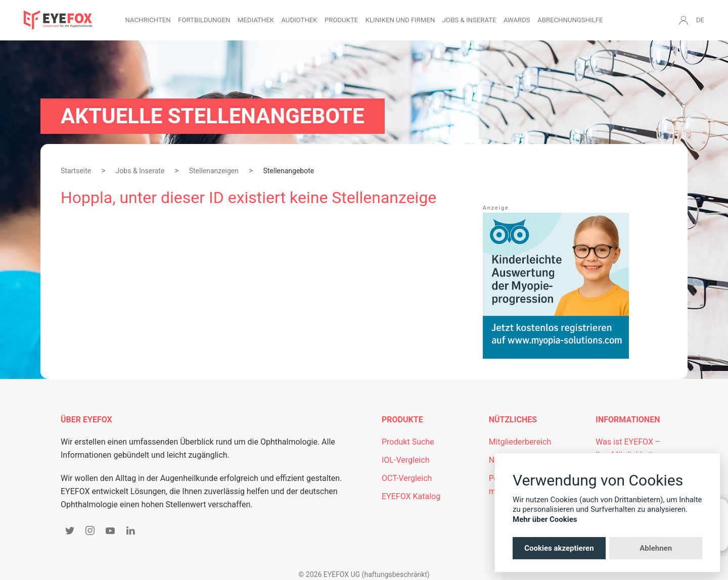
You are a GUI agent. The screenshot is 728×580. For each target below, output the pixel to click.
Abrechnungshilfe (570, 20)
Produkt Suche (408, 442)
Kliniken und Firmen (400, 20)
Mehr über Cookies (545, 519)
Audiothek (299, 20)
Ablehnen (656, 548)
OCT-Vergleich (407, 478)
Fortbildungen (204, 20)
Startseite (76, 171)
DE (700, 20)
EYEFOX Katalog (411, 496)
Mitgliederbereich (520, 442)
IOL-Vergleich (405, 460)
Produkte (341, 20)
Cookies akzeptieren (559, 548)
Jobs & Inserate (469, 20)
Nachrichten (148, 20)
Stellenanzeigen (214, 171)
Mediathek (256, 20)
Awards (517, 20)
